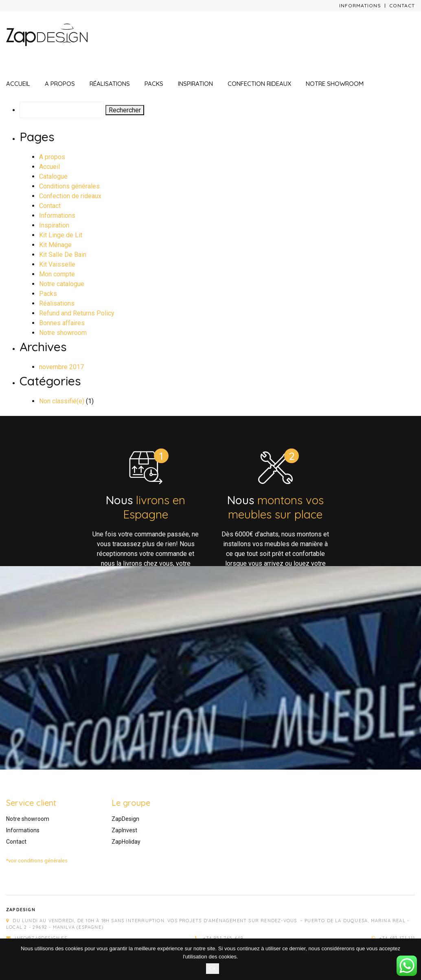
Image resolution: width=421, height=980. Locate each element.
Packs (154, 84)
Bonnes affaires (62, 323)
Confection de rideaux (70, 196)
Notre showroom (335, 84)
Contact (402, 5)
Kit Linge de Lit (61, 235)
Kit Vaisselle (57, 264)
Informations (360, 5)
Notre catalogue (62, 284)
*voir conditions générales (37, 861)
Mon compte (57, 274)
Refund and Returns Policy (77, 313)
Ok (213, 968)
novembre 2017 (61, 367)
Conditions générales (69, 186)
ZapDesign (125, 819)
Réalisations (110, 84)
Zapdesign (21, 910)
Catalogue (53, 176)
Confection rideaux (259, 84)
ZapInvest (124, 830)
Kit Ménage (55, 245)
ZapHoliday (126, 842)
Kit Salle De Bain (63, 255)
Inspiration (195, 84)
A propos (60, 84)
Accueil (18, 84)
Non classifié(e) (62, 401)
